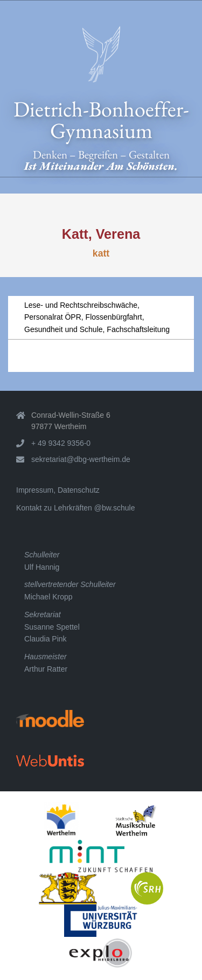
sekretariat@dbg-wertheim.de (81, 459)
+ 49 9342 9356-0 (61, 443)
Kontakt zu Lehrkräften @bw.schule (75, 508)
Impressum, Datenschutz (58, 490)
